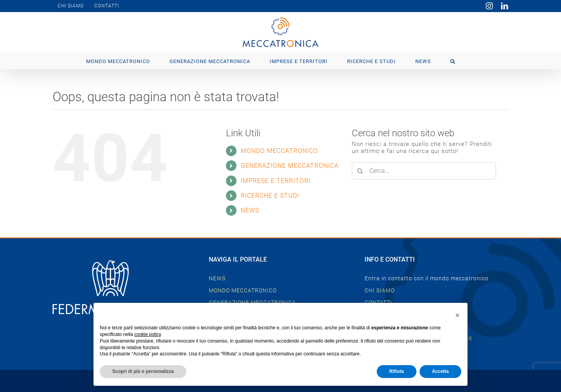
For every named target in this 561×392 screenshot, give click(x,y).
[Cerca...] (424, 171)
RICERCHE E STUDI (270, 196)
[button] (453, 61)
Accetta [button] (440, 371)
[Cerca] (360, 171)
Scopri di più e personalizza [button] (143, 371)
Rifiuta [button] (396, 371)
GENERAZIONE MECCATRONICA (290, 166)
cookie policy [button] (148, 334)
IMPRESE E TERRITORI (276, 181)
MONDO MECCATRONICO (279, 151)
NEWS (250, 210)
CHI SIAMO (380, 290)
